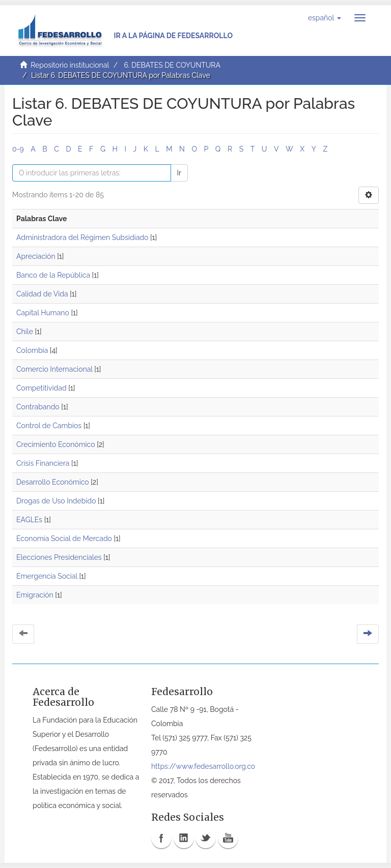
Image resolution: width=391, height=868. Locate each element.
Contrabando (38, 407)
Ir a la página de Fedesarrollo (173, 36)
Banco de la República (53, 275)
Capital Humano (43, 313)
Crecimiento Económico (56, 444)
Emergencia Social (47, 576)
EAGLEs (29, 520)
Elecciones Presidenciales (59, 557)
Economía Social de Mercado (64, 538)
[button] (325, 18)
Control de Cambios (49, 426)
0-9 (18, 149)
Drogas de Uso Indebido (56, 501)
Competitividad (41, 388)
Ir (179, 173)
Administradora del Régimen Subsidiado (82, 237)
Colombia (32, 350)
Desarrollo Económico (53, 482)
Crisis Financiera (43, 463)
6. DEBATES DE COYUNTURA (172, 65)
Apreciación (36, 256)
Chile (25, 332)
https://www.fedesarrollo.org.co (203, 766)
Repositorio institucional (70, 65)
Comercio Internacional (54, 369)
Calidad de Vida (42, 294)
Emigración (35, 595)
